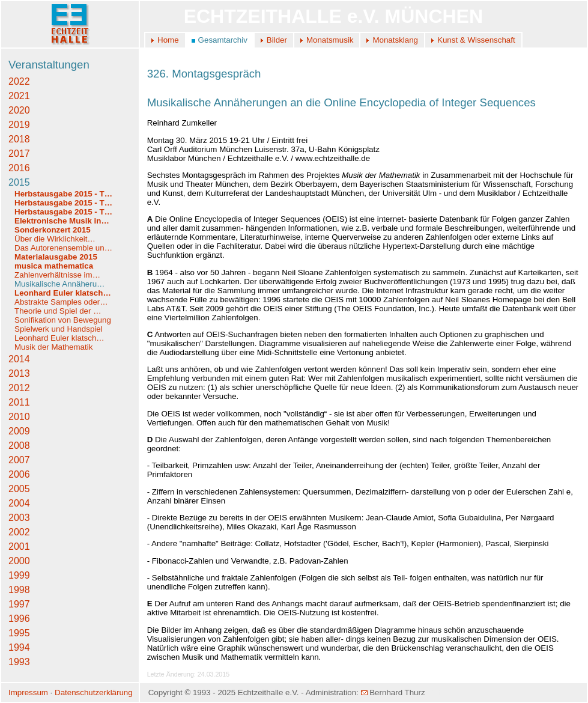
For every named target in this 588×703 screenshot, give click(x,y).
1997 (19, 604)
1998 (19, 590)
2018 (19, 139)
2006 (19, 474)
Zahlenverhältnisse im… (57, 275)
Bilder (277, 40)
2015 (19, 182)
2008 (19, 446)
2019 (19, 125)
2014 (19, 359)
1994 (19, 647)
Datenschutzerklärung (94, 692)
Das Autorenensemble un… (63, 248)
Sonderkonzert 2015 (53, 230)
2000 (19, 561)
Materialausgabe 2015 (56, 257)
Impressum (28, 692)
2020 (19, 110)
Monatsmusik (330, 40)
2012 (19, 388)
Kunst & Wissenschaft (476, 40)
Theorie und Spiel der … (58, 311)
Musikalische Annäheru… (59, 284)
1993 (19, 662)
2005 (19, 489)
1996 (19, 619)
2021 (19, 96)
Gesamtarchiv (223, 40)
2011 (19, 402)
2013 (19, 373)
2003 (19, 518)
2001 (19, 546)
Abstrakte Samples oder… (61, 302)
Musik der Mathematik (53, 347)
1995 (19, 633)
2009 (19, 431)
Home (168, 40)
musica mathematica (54, 266)
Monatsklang (395, 40)
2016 (19, 168)
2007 (19, 460)
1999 (19, 575)
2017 (19, 154)
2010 (19, 417)
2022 (19, 81)
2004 (19, 503)
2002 (19, 532)
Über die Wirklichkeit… (55, 239)
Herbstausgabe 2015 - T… (63, 194)
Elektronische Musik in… (62, 221)
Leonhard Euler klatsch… (63, 293)
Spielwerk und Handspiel (59, 329)
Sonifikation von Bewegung (63, 320)
